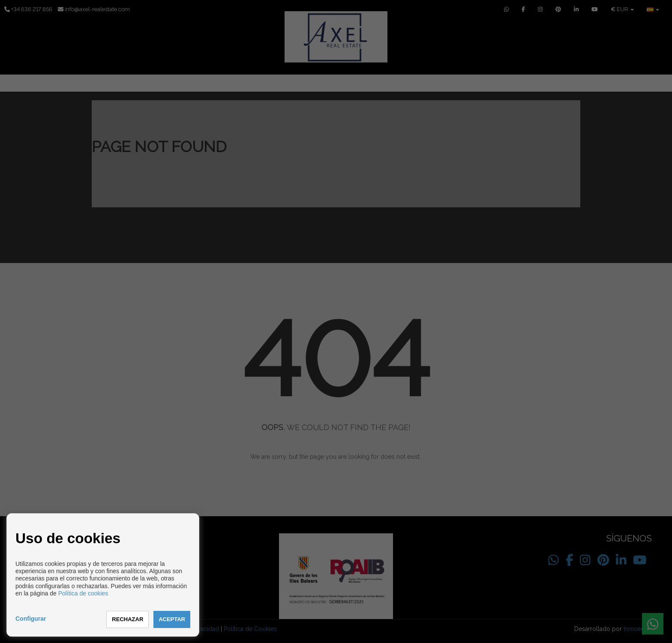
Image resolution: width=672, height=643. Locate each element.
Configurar (31, 619)
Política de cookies (83, 593)
